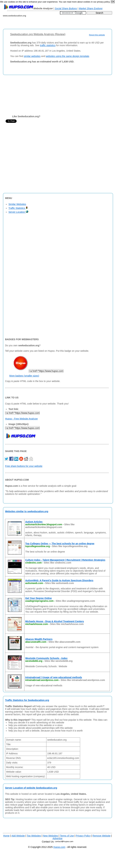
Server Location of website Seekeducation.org (31, 788)
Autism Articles (34, 522)
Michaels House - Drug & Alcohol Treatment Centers (55, 621)
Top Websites (34, 836)
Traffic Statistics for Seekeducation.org (27, 700)
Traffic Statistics (18, 208)
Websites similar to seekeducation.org (27, 511)
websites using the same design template (67, 56)
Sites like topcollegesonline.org (70, 546)
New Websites (50, 836)
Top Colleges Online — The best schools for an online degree (60, 544)
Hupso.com (59, 847)
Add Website (18, 836)
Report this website (97, 35)
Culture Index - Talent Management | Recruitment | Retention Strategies (65, 560)
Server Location (18, 212)
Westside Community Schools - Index (46, 658)
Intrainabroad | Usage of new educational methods (54, 677)
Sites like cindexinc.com (58, 563)
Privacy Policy (83, 836)
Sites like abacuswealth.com (64, 642)
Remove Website (101, 836)
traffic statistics (48, 45)
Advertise (57, 838)
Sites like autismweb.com (59, 583)
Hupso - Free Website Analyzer (22, 419)
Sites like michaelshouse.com (67, 624)
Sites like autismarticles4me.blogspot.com (50, 526)
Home (6, 836)
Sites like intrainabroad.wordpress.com (83, 680)
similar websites (32, 56)
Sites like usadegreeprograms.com (75, 601)
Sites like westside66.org (59, 661)
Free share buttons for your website (24, 466)
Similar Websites (17, 204)
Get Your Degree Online (39, 598)
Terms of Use (67, 836)
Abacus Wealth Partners (39, 639)
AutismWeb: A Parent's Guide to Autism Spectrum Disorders (59, 580)
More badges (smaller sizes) (24, 376)
